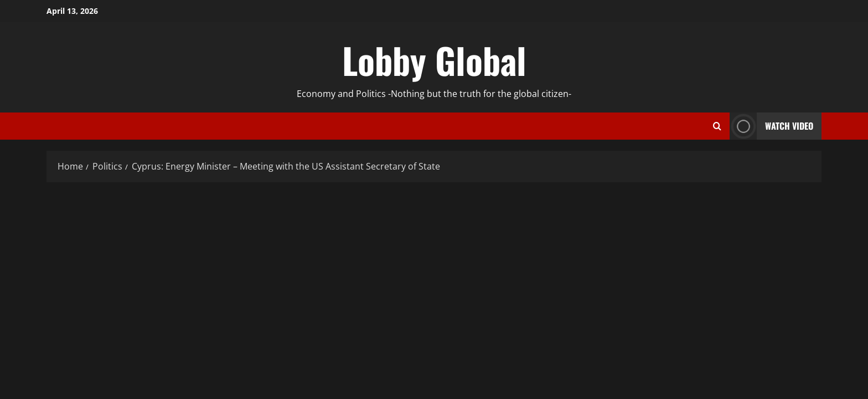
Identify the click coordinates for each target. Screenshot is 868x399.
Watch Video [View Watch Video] (771, 126)
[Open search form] (717, 126)
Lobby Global (434, 60)
